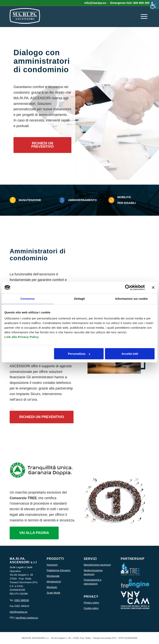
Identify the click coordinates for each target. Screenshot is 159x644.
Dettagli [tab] (79, 298)
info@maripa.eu (19, 612)
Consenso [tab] (27, 298)
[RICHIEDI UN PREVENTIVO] (42, 145)
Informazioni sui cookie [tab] (132, 298)
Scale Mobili (53, 593)
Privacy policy (91, 603)
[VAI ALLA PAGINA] (34, 533)
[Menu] (144, 16)
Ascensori (52, 565)
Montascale (53, 576)
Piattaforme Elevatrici (59, 570)
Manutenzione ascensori (97, 565)
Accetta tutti (130, 354)
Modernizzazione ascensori (93, 572)
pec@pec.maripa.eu (27, 618)
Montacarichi (54, 582)
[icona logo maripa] (25, 18)
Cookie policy (91, 608)
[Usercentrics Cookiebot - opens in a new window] (128, 287)
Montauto (52, 587)
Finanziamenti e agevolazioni (93, 582)
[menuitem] (95, 3)
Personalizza (79, 354)
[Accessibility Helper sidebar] (154, 5)
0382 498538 (22, 600)
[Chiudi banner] (153, 287)
